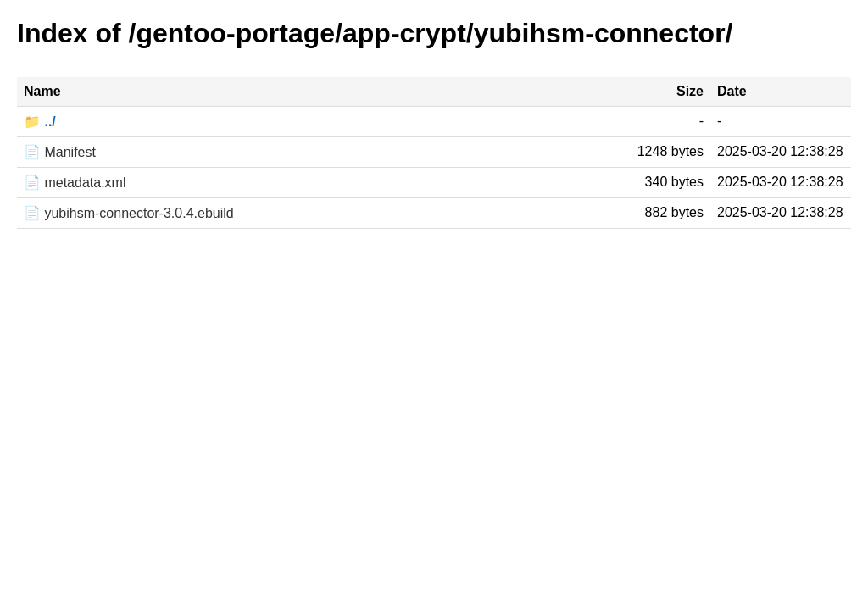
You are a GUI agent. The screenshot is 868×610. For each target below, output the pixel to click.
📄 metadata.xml (75, 183)
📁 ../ (40, 122)
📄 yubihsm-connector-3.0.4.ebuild (129, 213)
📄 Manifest (60, 152)
